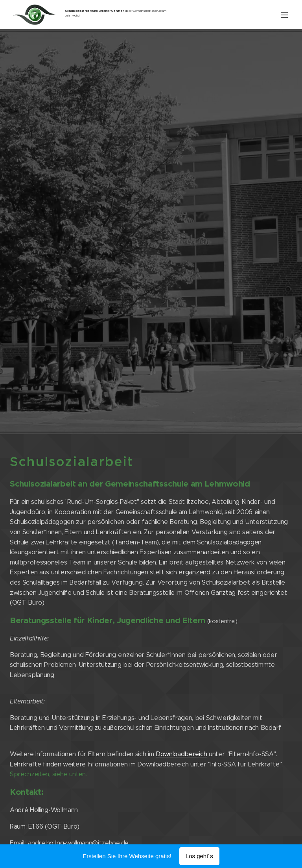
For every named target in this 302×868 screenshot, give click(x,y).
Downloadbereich (181, 754)
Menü (284, 15)
